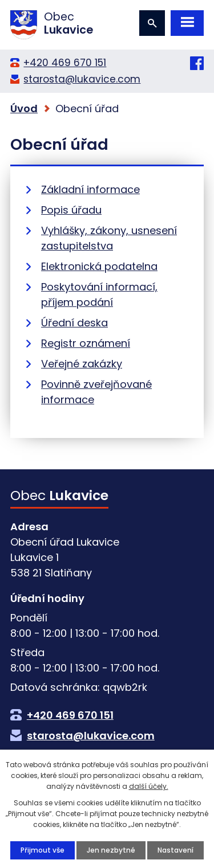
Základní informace (90, 189)
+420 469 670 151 (65, 63)
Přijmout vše (43, 850)
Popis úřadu (71, 210)
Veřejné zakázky (82, 364)
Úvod (24, 108)
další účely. (149, 786)
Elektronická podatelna (99, 266)
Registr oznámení (86, 343)
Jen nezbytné (111, 850)
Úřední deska (74, 323)
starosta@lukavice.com (82, 79)
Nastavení (175, 850)
